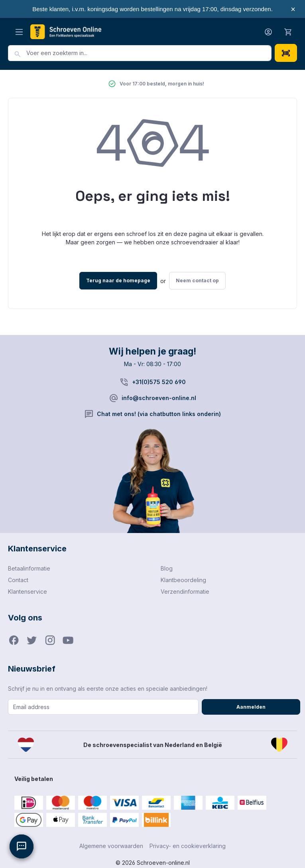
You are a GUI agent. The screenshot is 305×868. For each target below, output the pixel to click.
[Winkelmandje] (288, 32)
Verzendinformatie (185, 592)
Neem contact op (197, 280)
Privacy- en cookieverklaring (188, 846)
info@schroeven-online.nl (159, 398)
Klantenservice (28, 592)
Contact (18, 580)
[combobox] (149, 53)
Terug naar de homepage (118, 280)
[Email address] (103, 707)
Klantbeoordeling (183, 580)
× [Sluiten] (293, 9)
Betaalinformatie (29, 568)
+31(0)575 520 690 (159, 382)
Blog (167, 568)
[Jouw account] (268, 32)
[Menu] (19, 32)
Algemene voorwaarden (111, 846)
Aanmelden (251, 707)
